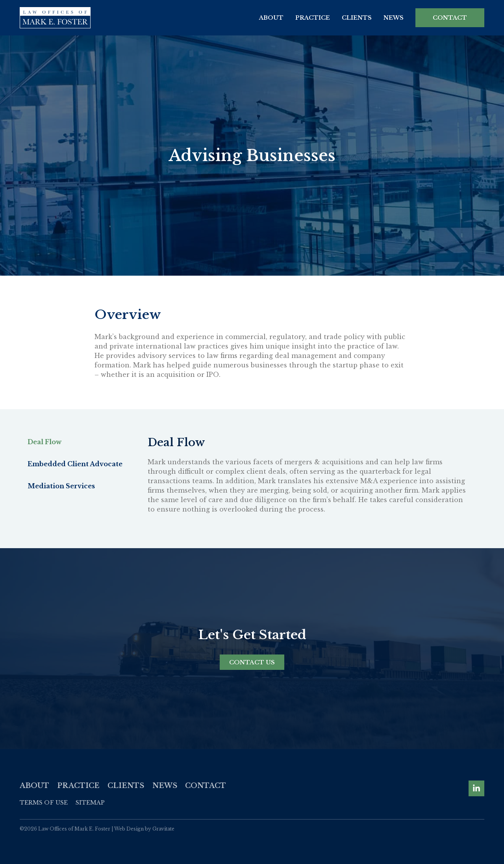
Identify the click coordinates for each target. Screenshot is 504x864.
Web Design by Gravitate (144, 829)
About (271, 18)
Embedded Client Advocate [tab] (75, 464)
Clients (357, 18)
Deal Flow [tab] (44, 442)
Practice (313, 18)
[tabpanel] (308, 478)
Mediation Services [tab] (61, 486)
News (394, 18)
